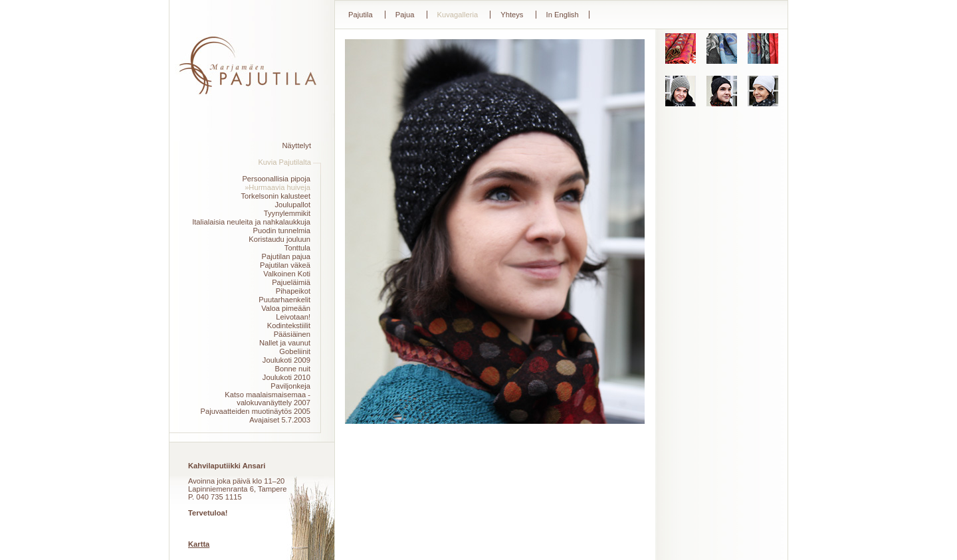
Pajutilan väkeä (285, 265)
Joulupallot (293, 205)
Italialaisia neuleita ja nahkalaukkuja (251, 222)
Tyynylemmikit (287, 213)
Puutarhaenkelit (284, 300)
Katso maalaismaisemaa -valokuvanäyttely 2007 (267, 399)
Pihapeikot (293, 291)
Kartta (199, 544)
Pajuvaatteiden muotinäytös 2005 (256, 411)
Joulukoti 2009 (286, 360)
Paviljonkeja (290, 386)
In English (563, 15)
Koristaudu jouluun (279, 239)
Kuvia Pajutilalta (284, 162)
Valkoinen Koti (287, 274)
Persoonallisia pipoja (276, 179)
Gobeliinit (295, 351)
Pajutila (361, 15)
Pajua (405, 15)
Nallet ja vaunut (285, 343)
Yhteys (512, 15)
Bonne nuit (293, 369)
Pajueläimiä (291, 282)
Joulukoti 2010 (286, 377)
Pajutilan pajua (286, 256)
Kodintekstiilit (289, 326)
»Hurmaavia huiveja (277, 187)
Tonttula (297, 248)
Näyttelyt (296, 145)
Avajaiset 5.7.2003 (280, 420)
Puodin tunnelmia (282, 231)
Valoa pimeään (286, 308)
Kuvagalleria (458, 15)
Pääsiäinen (292, 334)
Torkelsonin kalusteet (276, 196)
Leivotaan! (293, 317)
